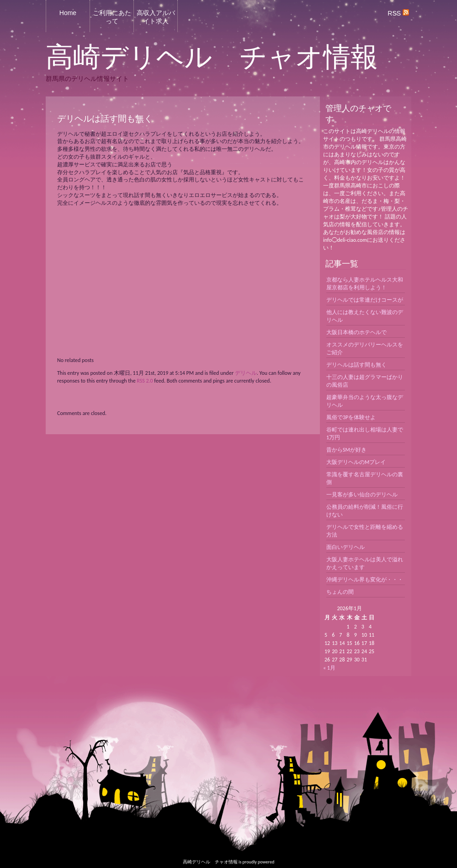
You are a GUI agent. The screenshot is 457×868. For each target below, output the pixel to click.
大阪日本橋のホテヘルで (356, 332)
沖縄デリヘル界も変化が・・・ (365, 580)
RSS (398, 13)
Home (68, 13)
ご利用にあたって (112, 17)
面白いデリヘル (345, 547)
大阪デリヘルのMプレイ (356, 462)
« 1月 (329, 668)
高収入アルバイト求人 (156, 17)
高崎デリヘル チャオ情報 (212, 57)
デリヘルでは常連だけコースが (365, 300)
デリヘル (246, 373)
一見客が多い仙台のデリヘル (362, 495)
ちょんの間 (340, 592)
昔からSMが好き (346, 450)
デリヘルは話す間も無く (356, 365)
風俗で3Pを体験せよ (351, 417)
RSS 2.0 (145, 381)
